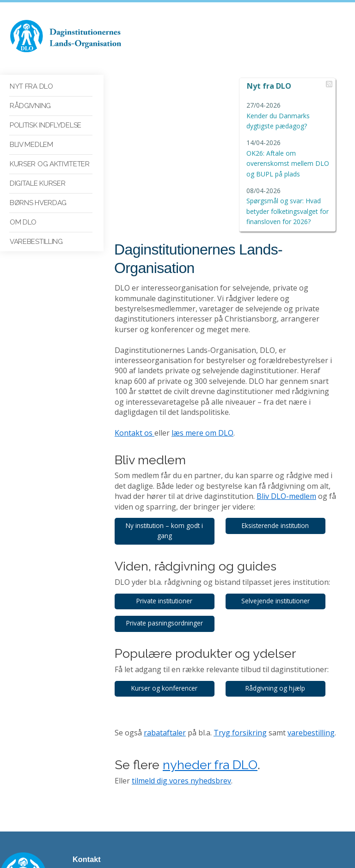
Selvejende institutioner (281, 480)
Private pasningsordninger (166, 502)
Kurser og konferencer (166, 567)
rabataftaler (165, 612)
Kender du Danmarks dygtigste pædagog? (286, 115)
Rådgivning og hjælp (281, 567)
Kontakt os (135, 312)
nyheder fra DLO (210, 644)
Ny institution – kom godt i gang (166, 410)
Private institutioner (166, 480)
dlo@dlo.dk (89, 796)
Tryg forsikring (240, 612)
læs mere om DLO (202, 312)
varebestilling (311, 612)
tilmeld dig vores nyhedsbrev (181, 660)
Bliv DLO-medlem (268, 375)
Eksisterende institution (281, 404)
